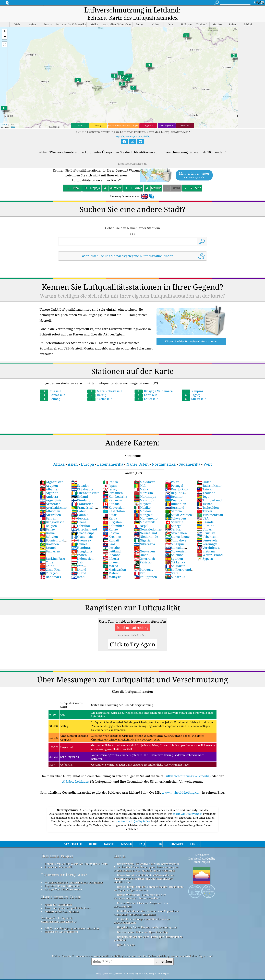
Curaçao (49, 566)
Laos (109, 537)
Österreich (144, 551)
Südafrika (175, 570)
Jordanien (113, 486)
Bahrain (49, 511)
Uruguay (206, 526)
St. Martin (175, 559)
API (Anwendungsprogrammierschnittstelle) (72, 921)
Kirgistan (112, 515)
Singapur (175, 537)
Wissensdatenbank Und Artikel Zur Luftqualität (74, 875)
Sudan (204, 475)
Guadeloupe (83, 526)
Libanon (112, 548)
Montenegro (146, 511)
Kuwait (111, 533)
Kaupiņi (192, 384)
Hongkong (82, 544)
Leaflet (4, 117)
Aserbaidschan (54, 500)
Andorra (49, 489)
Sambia (174, 504)
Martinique (145, 489)
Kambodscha (115, 489)
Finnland (81, 493)
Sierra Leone (177, 529)
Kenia (110, 511)
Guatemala (82, 529)
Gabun (79, 504)
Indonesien (82, 551)
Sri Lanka (175, 555)
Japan (110, 478)
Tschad (205, 497)
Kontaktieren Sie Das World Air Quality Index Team (76, 856)
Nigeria (142, 533)
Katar (110, 507)
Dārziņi (98, 388)
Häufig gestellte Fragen (61, 890)
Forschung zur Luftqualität (64, 868)
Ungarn (205, 522)
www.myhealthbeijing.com (182, 785)
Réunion (174, 489)
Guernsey (81, 533)
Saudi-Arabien (179, 507)
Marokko (143, 486)
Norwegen (144, 544)
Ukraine (206, 518)
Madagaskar (115, 562)
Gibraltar (81, 518)
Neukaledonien (148, 522)
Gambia (80, 507)
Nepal (141, 518)
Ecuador (80, 478)
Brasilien (50, 537)
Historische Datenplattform (61, 924)
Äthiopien (50, 504)
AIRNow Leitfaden (76, 774)
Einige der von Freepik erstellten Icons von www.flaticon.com (142, 914)
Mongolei (144, 507)
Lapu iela (146, 388)
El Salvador (82, 482)
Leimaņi (51, 392)
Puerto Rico (176, 482)
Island (79, 566)
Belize (47, 522)
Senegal (174, 518)
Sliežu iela (194, 392)
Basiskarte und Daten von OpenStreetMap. (143, 925)
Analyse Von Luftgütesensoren (63, 882)
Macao (110, 559)
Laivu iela (146, 392)
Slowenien (176, 544)
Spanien (174, 551)
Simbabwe (176, 533)
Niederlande (146, 529)
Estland (80, 489)
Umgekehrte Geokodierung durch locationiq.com (147, 920)
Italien (110, 475)
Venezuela (207, 533)
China (47, 559)
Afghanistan (52, 475)
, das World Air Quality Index (133, 814)
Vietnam (206, 544)
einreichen (164, 954)
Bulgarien (50, 544)
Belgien (49, 518)
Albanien (50, 482)
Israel (78, 570)
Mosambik (144, 515)
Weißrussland (210, 548)
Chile (47, 555)
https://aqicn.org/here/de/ (133, 156)
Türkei (204, 504)
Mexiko (142, 500)
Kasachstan (114, 504)
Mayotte (143, 497)
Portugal (174, 478)
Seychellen (176, 526)
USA (203, 511)
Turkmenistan (210, 507)
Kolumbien (114, 518)
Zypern (205, 551)
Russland (175, 500)
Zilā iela (51, 384)
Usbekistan (208, 529)
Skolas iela (100, 392)
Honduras (81, 540)
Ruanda (174, 493)
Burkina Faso (52, 551)
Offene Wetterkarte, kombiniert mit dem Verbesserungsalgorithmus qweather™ (140, 889)
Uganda (205, 515)
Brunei (48, 540)
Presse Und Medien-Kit (59, 860)
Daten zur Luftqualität (58, 897)
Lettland (112, 544)
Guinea (79, 537)
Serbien (174, 522)
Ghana (79, 515)
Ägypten (49, 478)
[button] (5, 24)
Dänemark (51, 570)
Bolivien (49, 529)
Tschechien (208, 500)
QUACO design (126, 938)
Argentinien (52, 493)
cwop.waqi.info (123, 899)
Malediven (145, 475)
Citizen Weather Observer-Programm (140, 896)
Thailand (206, 486)
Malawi (111, 566)
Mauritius (144, 493)
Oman (141, 548)
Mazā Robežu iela (105, 384)
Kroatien (112, 529)
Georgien (81, 511)
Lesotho (111, 540)
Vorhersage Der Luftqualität (62, 904)
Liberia (111, 551)
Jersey (110, 482)
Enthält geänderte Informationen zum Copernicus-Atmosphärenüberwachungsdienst (146, 905)
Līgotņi (192, 388)
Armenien (50, 497)
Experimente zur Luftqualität (63, 879)
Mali (140, 478)
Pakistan (143, 555)
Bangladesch (52, 515)
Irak (77, 555)
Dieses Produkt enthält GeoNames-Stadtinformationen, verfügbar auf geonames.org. (149, 881)
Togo (203, 489)
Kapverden (114, 500)
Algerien (49, 486)
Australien (51, 507)
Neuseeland (146, 526)
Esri (13, 120)
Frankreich (82, 497)
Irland (79, 562)
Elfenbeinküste (85, 486)
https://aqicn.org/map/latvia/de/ (132, 129)
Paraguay (144, 562)
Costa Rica (50, 562)
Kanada (111, 497)
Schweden (176, 511)
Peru (140, 566)
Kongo (110, 522)
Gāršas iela (53, 388)
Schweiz (174, 515)
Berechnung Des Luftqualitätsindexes (68, 901)
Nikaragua (144, 537)
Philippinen (146, 570)
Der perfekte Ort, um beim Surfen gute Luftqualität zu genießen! (148, 931)
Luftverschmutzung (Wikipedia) (187, 769)
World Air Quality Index (188, 806)
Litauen (111, 555)
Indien (79, 548)
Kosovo (111, 526)
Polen (172, 475)
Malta (141, 482)
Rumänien (176, 497)
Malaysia (112, 570)
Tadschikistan (210, 478)
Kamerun (112, 493)
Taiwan (205, 482)
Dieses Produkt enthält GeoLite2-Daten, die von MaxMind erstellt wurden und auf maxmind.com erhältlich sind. (144, 871)
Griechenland (84, 522)
